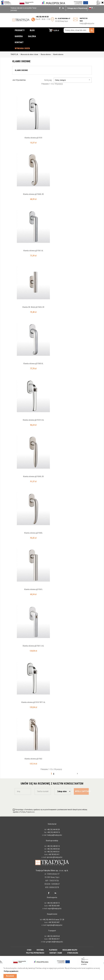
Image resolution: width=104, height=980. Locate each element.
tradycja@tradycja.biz (87, 23)
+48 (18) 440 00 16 (54, 832)
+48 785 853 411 (54, 854)
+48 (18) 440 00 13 (53, 903)
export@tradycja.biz (55, 908)
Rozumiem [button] (10, 976)
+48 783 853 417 (54, 939)
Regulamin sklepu (70, 950)
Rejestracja (83, 8)
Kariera (19, 36)
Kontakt (19, 42)
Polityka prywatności (35, 953)
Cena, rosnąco (73, 80)
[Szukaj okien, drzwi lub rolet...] (79, 30)
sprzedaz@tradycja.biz (55, 857)
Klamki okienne (21, 70)
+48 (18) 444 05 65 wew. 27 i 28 (53, 920)
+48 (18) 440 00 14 (53, 846)
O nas (29, 950)
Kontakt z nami (56, 953)
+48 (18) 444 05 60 (53, 849)
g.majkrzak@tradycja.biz (55, 942)
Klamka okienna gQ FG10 (33, 138)
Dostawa (40, 950)
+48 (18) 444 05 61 (53, 852)
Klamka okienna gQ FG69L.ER (33, 476)
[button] (54, 30)
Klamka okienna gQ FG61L (33, 589)
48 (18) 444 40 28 (43, 17)
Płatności (53, 950)
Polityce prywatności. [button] (11, 971)
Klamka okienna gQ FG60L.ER (33, 194)
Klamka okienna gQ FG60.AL (33, 364)
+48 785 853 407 (54, 922)
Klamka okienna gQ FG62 (33, 759)
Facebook (60, 8)
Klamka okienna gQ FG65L (33, 533)
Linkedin (63, 8)
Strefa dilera (73, 953)
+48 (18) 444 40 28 (53, 830)
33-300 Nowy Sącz (63, 20)
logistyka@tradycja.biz (55, 925)
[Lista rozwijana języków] (92, 8)
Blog (32, 30)
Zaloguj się (72, 8)
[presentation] (29, 801)
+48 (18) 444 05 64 (53, 936)
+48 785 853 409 (54, 906)
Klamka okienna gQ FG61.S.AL (33, 646)
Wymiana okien (22, 48)
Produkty (20, 30)
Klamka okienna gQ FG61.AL (33, 251)
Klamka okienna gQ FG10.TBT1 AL (33, 702)
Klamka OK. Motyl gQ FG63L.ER (33, 307)
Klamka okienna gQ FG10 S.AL (33, 420)
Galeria (32, 36)
